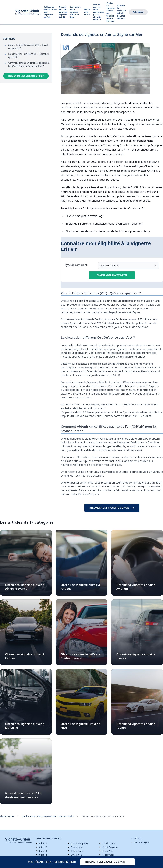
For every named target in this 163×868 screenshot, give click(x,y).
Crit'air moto (108, 855)
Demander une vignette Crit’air (26, 76)
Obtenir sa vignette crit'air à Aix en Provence (25, 587)
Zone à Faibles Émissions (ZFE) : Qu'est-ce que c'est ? (28, 46)
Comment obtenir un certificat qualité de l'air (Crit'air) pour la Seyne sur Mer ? (28, 64)
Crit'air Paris (76, 847)
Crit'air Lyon (76, 855)
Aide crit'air (138, 12)
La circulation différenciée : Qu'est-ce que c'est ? (28, 55)
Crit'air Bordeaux (110, 847)
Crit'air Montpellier (79, 843)
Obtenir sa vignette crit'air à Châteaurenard (80, 656)
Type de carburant (76, 265)
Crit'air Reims (77, 851)
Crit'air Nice (108, 851)
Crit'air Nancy (108, 843)
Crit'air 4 (43, 855)
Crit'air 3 (43, 851)
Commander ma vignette (112, 275)
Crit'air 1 (43, 843)
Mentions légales (142, 842)
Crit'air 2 (43, 847)
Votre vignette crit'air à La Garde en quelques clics (23, 795)
